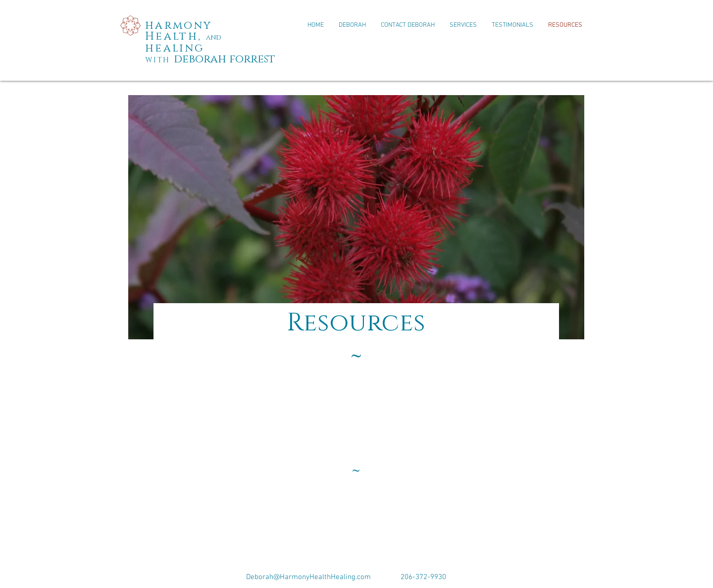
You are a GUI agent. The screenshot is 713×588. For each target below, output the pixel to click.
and (214, 37)
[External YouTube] (356, 441)
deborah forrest (225, 59)
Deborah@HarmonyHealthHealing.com (308, 577)
